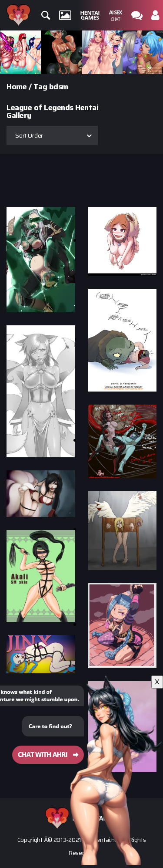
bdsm (59, 87)
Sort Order (29, 135)
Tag (40, 87)
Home (17, 87)
